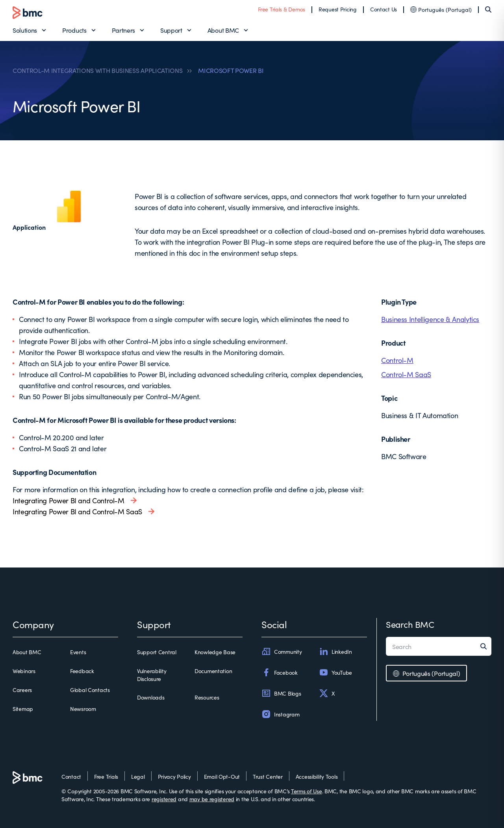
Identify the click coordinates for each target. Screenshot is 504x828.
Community (282, 651)
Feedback (82, 671)
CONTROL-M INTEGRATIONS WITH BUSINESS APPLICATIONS (97, 70)
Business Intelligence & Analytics (430, 319)
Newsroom (83, 709)
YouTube (335, 672)
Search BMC (410, 624)
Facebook (280, 672)
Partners (123, 30)
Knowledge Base (215, 652)
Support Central (157, 652)
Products (74, 30)
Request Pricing (338, 9)
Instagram (280, 714)
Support (171, 30)
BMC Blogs (281, 693)
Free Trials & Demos (282, 9)
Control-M (397, 360)
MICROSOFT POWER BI (231, 70)
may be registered (212, 799)
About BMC (223, 30)
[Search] (488, 9)
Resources (207, 697)
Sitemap (23, 709)
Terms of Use (307, 791)
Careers (22, 690)
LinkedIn (335, 651)
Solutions (25, 30)
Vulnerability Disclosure (152, 675)
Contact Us (384, 9)
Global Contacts (90, 690)
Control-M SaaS (406, 374)
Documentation (213, 671)
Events (78, 652)
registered (164, 799)
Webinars (24, 671)
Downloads (151, 697)
